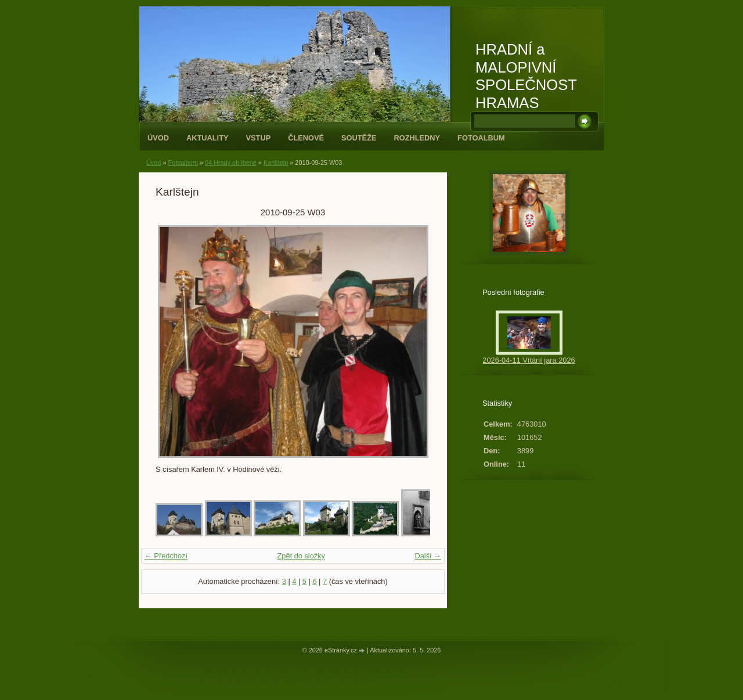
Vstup (259, 138)
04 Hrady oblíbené (231, 163)
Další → (428, 556)
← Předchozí (166, 556)
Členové (306, 138)
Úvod (158, 138)
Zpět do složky (301, 556)
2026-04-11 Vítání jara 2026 (529, 360)
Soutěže (359, 138)
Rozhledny (417, 138)
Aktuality (208, 138)
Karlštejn (276, 163)
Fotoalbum (481, 138)
